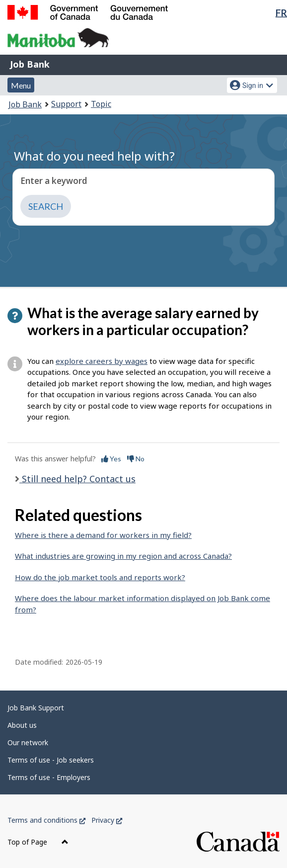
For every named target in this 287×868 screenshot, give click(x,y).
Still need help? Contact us (77, 479)
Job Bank (30, 64)
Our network (28, 742)
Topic (101, 104)
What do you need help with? (94, 156)
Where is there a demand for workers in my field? (103, 535)
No (136, 459)
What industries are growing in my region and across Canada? (123, 556)
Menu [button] (21, 85)
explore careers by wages (102, 361)
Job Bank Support (36, 708)
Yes (111, 459)
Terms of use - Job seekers (51, 760)
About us (22, 725)
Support (66, 104)
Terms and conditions (46, 820)
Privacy (107, 820)
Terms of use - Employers (49, 777)
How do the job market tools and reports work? (100, 577)
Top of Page (38, 842)
